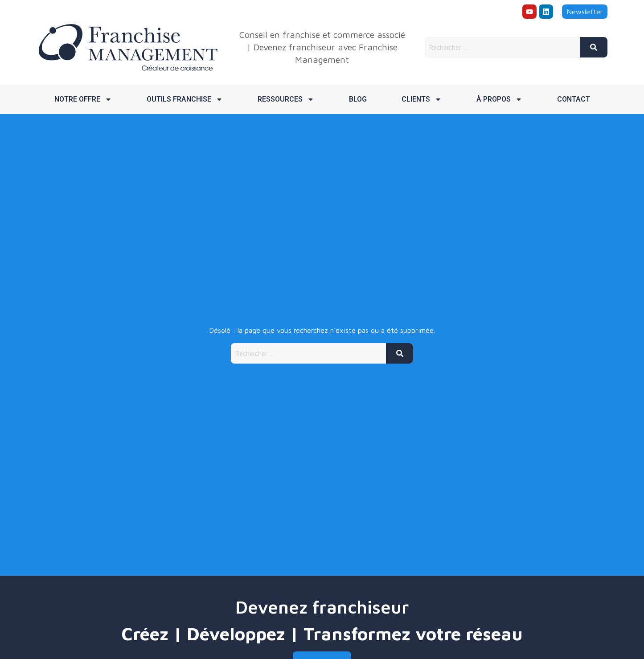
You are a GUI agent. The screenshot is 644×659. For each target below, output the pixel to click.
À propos (499, 99)
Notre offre (83, 99)
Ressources (286, 99)
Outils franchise (185, 99)
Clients (422, 99)
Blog (358, 99)
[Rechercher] (594, 47)
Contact (574, 99)
